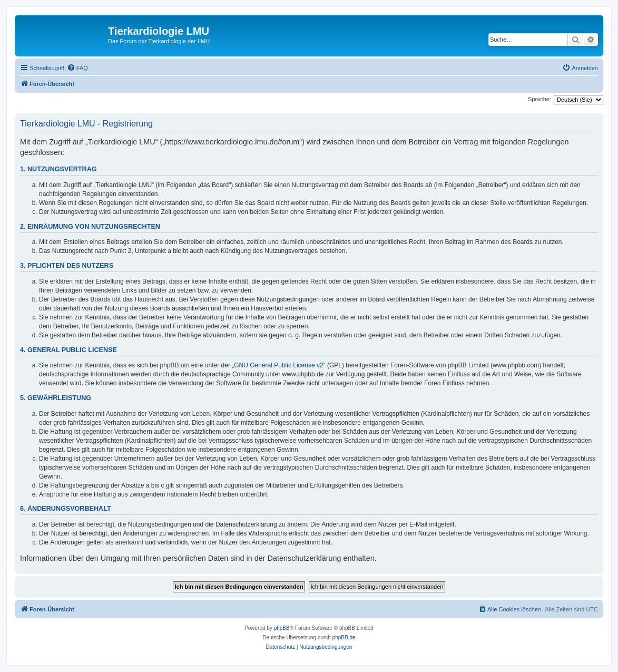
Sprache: (539, 99)
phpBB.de (344, 637)
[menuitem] (77, 68)
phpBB (282, 628)
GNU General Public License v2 (278, 365)
